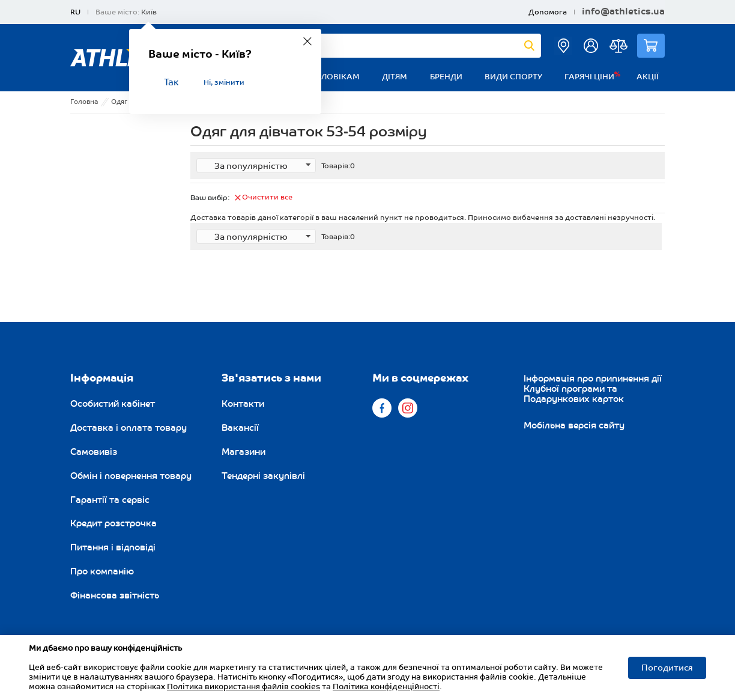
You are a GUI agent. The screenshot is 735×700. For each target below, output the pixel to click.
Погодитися (667, 668)
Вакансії (240, 428)
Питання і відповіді (113, 547)
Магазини (243, 452)
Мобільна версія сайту (574, 425)
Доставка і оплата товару (129, 428)
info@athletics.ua (623, 12)
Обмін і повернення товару (131, 476)
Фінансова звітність (115, 595)
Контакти (243, 404)
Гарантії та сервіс (110, 500)
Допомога (548, 12)
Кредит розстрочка (113, 523)
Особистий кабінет (113, 404)
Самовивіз (94, 452)
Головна (84, 102)
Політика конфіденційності (386, 687)
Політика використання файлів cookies (243, 687)
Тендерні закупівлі (263, 476)
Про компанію (102, 571)
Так (171, 83)
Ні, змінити (224, 83)
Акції (648, 77)
